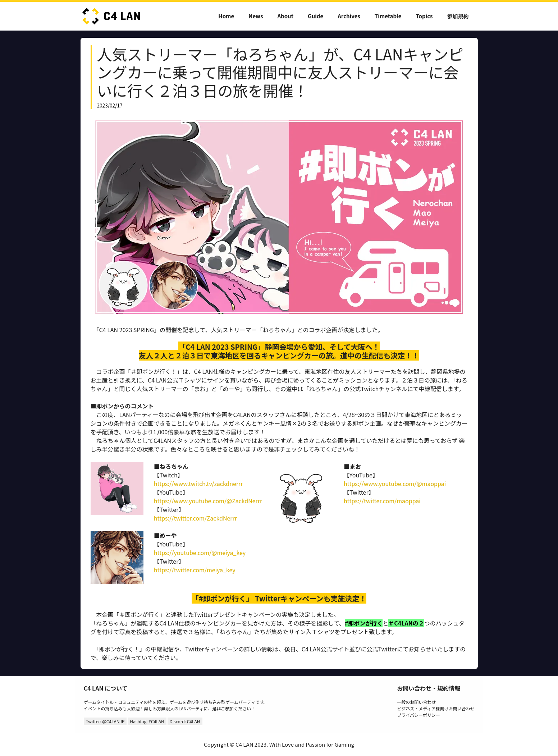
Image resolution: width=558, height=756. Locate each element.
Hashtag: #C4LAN (147, 721)
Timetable (388, 16)
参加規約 (458, 16)
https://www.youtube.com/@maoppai (395, 484)
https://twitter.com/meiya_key (195, 570)
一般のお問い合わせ (416, 702)
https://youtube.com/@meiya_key (200, 553)
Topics (424, 16)
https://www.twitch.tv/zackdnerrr (198, 484)
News (256, 16)
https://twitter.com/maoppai (382, 501)
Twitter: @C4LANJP (105, 721)
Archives (349, 16)
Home (226, 16)
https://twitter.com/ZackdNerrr (195, 518)
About (285, 16)
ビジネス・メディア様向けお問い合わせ (436, 708)
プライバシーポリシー (418, 715)
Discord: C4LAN (185, 721)
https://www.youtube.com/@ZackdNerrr (208, 501)
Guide (315, 16)
